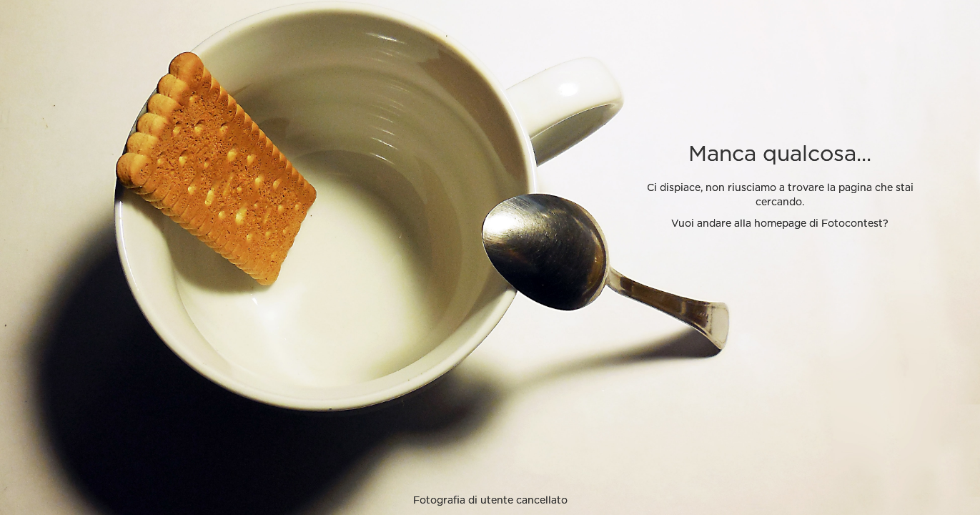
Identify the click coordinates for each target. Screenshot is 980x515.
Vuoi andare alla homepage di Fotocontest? (780, 224)
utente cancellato (524, 501)
